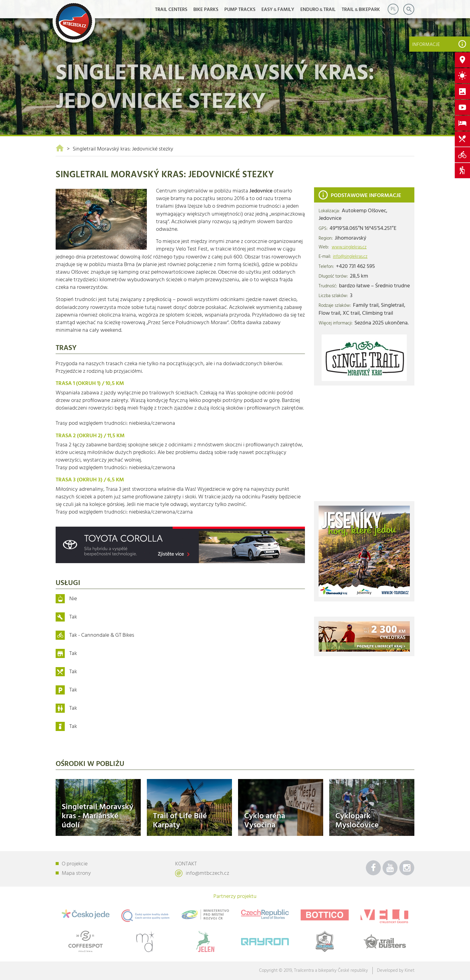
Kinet (410, 971)
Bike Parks (206, 10)
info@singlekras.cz (350, 257)
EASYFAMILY (278, 10)
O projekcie (75, 864)
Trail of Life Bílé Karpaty (180, 821)
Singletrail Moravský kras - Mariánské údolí (97, 816)
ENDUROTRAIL (318, 10)
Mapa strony (76, 873)
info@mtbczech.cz (207, 873)
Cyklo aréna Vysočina (265, 821)
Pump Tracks (240, 10)
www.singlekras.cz (349, 247)
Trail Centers (171, 10)
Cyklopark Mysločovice (357, 821)
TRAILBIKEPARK (361, 10)
